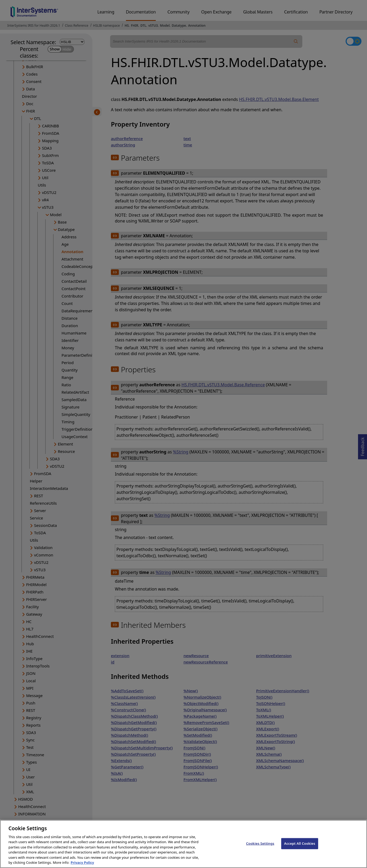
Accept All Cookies (300, 849)
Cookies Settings (260, 849)
